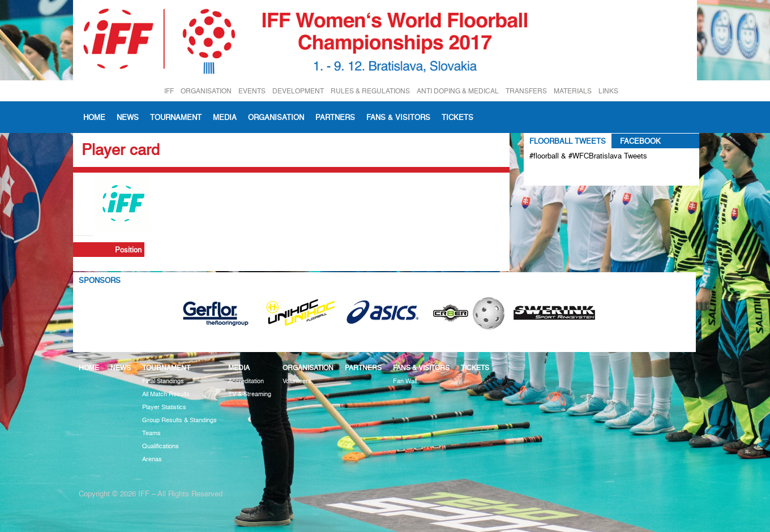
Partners (335, 117)
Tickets (457, 117)
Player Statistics (164, 407)
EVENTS (252, 91)
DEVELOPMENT (298, 91)
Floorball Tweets (568, 141)
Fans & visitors (398, 117)
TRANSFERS (526, 91)
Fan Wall (405, 381)
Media (225, 117)
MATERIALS (573, 91)
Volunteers (297, 381)
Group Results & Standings (179, 420)
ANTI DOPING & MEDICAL (458, 91)
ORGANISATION (206, 91)
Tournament (176, 117)
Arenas (152, 459)
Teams (151, 433)
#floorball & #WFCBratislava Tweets (588, 156)
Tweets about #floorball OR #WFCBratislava (578, 174)
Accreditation (246, 381)
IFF (169, 91)
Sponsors (100, 280)
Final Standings (163, 381)
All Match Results (166, 394)
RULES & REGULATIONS (370, 91)
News (128, 117)
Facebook (640, 141)
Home (94, 117)
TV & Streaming (250, 394)
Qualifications (161, 446)
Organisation (276, 117)
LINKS (608, 91)
